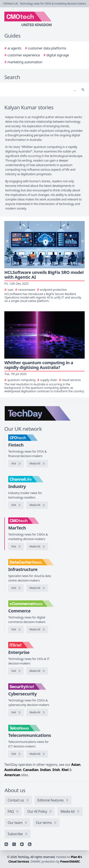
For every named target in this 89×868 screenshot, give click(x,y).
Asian (76, 765)
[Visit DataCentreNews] (16, 588)
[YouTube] (22, 844)
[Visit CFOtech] (16, 464)
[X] (14, 844)
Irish (56, 770)
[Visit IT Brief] (16, 671)
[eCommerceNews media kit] (37, 630)
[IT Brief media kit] (37, 671)
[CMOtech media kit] (37, 547)
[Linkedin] (6, 844)
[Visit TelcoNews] (16, 754)
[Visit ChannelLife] (16, 505)
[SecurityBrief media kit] (37, 712)
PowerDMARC (70, 861)
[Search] (40, 90)
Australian (13, 770)
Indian (45, 770)
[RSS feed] (30, 844)
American (12, 775)
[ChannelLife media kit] (37, 505)
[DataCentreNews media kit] (37, 588)
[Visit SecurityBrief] (16, 712)
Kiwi (65, 770)
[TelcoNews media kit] (37, 754)
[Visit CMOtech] (16, 547)
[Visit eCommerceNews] (16, 630)
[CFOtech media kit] (37, 464)
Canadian (31, 770)
